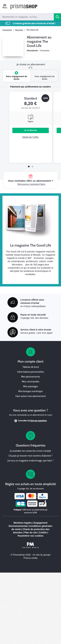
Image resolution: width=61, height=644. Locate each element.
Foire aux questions (38, 421)
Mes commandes (30, 382)
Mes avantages (30, 387)
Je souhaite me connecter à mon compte (30, 451)
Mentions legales (23, 523)
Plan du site (31, 533)
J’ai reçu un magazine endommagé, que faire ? (30, 461)
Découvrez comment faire (31, 184)
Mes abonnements (31, 377)
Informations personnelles (31, 372)
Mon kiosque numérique (30, 392)
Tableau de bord (31, 367)
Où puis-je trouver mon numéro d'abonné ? (31, 456)
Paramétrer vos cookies (31, 536)
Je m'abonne (30, 130)
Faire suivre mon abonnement (31, 396)
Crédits (43, 533)
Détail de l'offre (30, 137)
